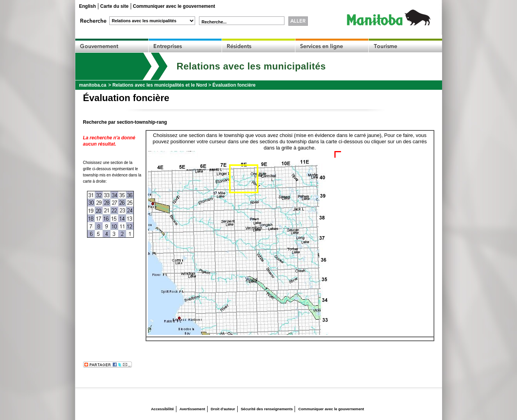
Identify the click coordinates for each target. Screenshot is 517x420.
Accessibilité (163, 409)
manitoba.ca (93, 85)
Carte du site (115, 6)
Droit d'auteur (223, 409)
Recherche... (214, 22)
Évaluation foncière (234, 85)
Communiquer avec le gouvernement (174, 6)
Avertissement (192, 409)
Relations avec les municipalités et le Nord (160, 85)
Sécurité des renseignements (267, 409)
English (88, 6)
